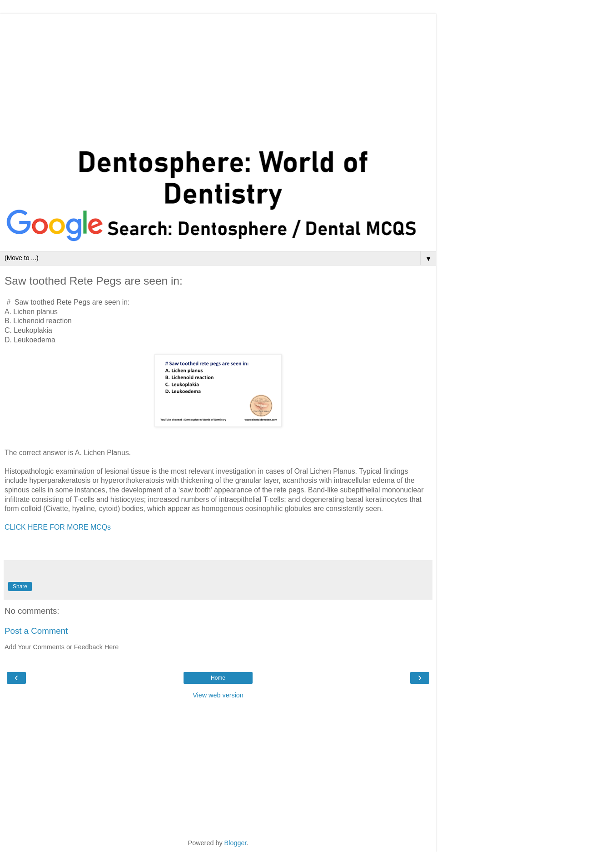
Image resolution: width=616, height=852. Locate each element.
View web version (218, 695)
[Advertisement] (218, 77)
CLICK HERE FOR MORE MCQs (58, 527)
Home (218, 678)
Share (20, 586)
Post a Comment (36, 631)
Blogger (236, 843)
